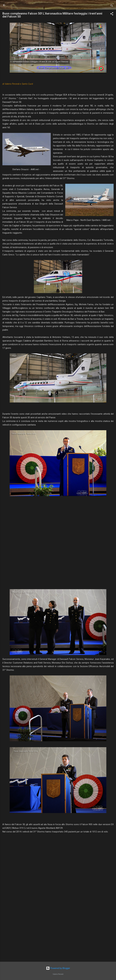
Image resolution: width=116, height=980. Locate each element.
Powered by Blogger (58, 968)
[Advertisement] (58, 936)
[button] (112, 14)
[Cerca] (112, 6)
